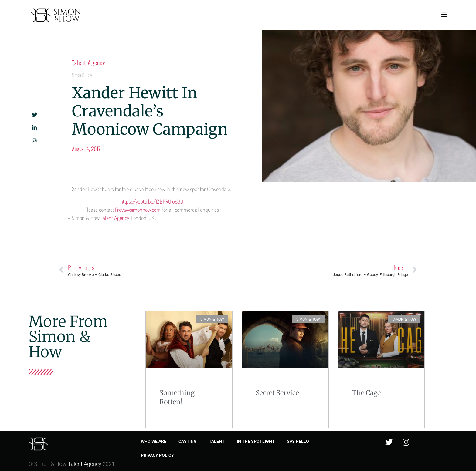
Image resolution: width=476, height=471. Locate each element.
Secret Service (277, 393)
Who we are (154, 441)
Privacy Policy (157, 455)
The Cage (366, 393)
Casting (188, 441)
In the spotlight (256, 441)
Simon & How (82, 75)
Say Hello (298, 441)
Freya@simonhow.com (138, 210)
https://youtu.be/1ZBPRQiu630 (152, 201)
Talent (217, 441)
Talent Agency (89, 62)
